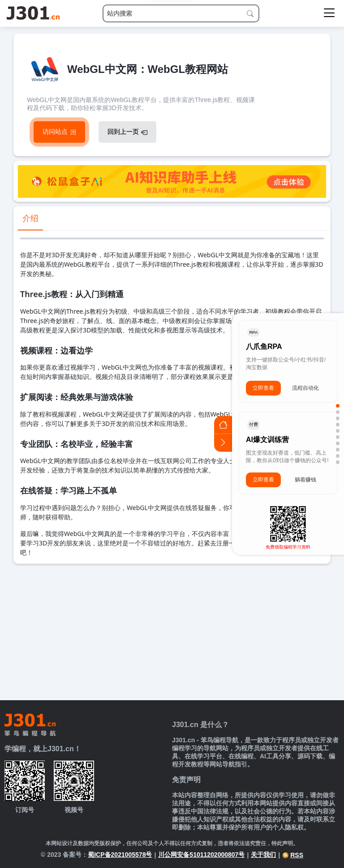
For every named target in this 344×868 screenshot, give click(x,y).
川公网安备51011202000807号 (201, 855)
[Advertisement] (172, 631)
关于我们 (263, 855)
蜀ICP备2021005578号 (120, 855)
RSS (293, 855)
